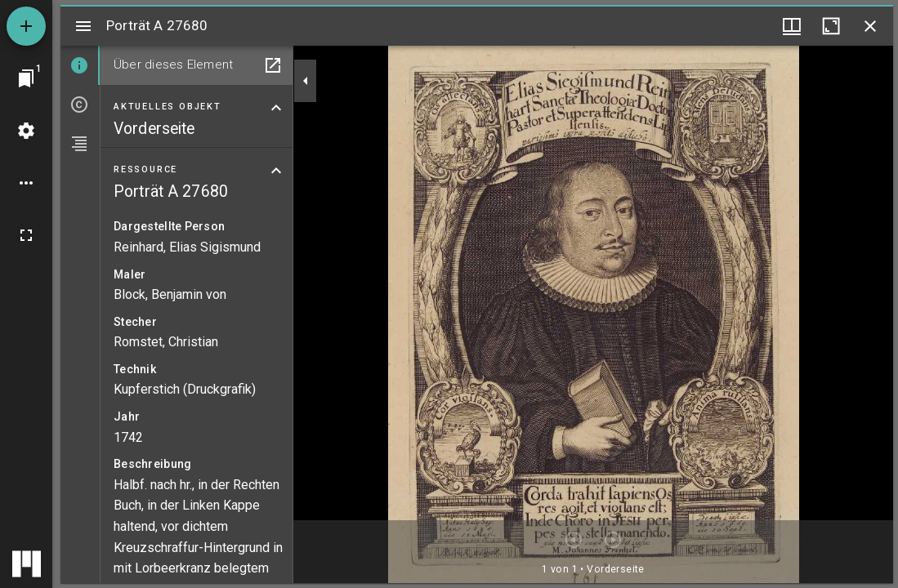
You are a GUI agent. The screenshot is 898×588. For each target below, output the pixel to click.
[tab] (80, 65)
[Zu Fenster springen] (26, 78)
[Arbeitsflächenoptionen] (26, 183)
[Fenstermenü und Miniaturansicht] (792, 26)
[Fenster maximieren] (831, 26)
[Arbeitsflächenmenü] (26, 131)
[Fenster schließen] (870, 26)
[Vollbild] (26, 235)
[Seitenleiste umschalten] (83, 26)
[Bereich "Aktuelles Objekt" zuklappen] (276, 108)
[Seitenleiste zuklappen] (306, 81)
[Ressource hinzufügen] (26, 26)
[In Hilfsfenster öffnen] (273, 65)
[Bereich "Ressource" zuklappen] (276, 171)
